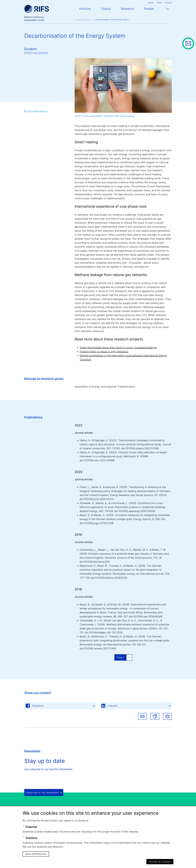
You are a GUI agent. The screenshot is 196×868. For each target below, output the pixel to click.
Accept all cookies (160, 862)
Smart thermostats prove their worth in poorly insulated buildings (118, 347)
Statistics (31, 838)
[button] (155, 716)
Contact (168, 3)
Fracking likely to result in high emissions (104, 351)
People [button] (149, 9)
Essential (31, 827)
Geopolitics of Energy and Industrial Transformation (105, 387)
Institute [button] (85, 9)
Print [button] (167, 716)
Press (159, 3)
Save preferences (36, 854)
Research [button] (127, 9)
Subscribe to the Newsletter (42, 792)
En (167, 9)
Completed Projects (83, 20)
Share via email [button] (142, 716)
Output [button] (106, 9)
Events (151, 3)
